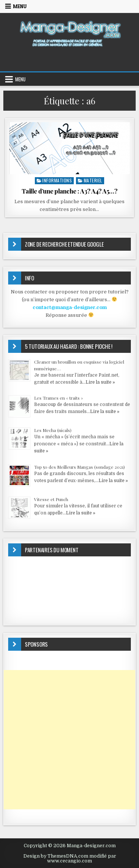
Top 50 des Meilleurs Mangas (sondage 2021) (80, 467)
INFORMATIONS (57, 180)
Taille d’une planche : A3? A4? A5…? (69, 191)
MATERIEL (93, 180)
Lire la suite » (100, 382)
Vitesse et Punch (51, 499)
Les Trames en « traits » (59, 398)
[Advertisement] (69, 740)
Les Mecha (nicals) (53, 430)
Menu (20, 6)
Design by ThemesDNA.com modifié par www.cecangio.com (70, 858)
